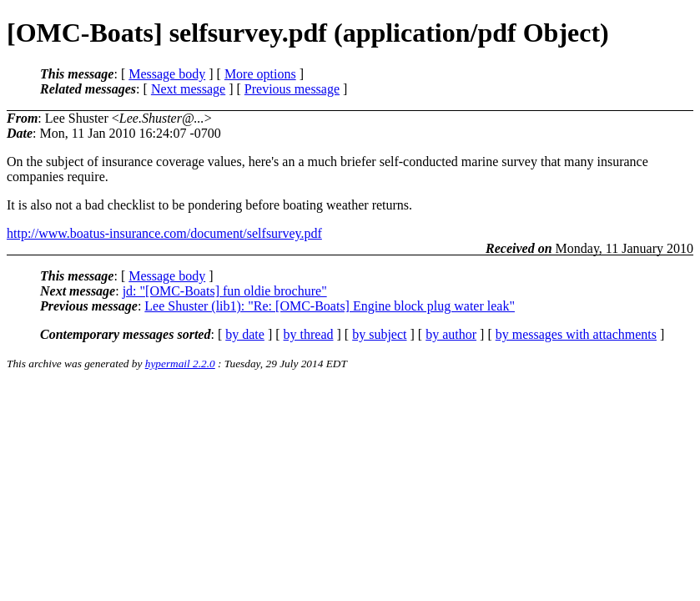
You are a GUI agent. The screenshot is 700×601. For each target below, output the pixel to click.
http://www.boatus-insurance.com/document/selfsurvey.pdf (164, 233)
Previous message (292, 89)
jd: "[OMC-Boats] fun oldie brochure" (225, 291)
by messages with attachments (576, 334)
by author (451, 334)
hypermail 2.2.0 (180, 364)
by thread (309, 334)
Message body (167, 74)
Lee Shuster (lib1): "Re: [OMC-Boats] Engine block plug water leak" (330, 306)
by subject (379, 334)
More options (260, 74)
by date (245, 334)
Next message (188, 89)
